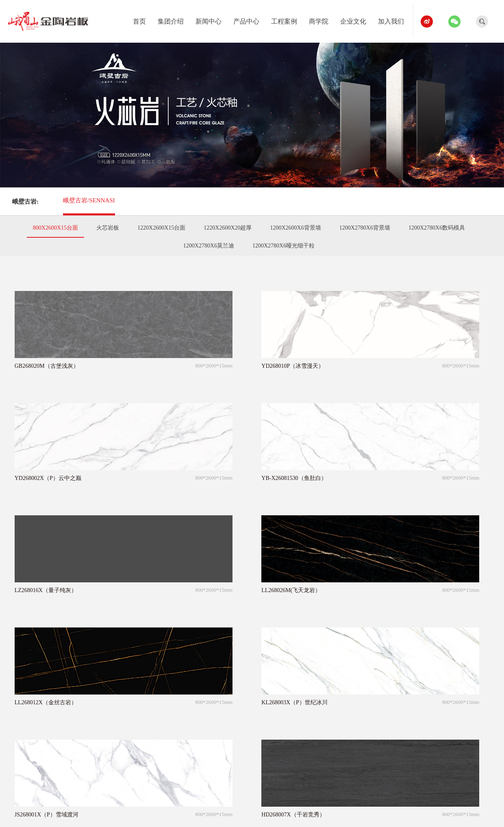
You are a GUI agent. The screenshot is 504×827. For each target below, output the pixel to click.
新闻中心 (212, 20)
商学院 (322, 20)
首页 (142, 20)
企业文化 (356, 20)
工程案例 (287, 20)
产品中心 (249, 20)
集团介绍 (174, 20)
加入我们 (394, 20)
